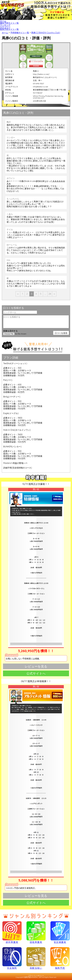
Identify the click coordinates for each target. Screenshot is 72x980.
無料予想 (60, 958)
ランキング (5, 25)
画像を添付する (10, 331)
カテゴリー (5, 27)
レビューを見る (36, 666)
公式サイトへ (36, 673)
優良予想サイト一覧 (9, 23)
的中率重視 (12, 932)
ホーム (3, 21)
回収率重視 (36, 932)
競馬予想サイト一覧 (9, 29)
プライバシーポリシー (36, 976)
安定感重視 (60, 932)
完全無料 (12, 958)
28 (50, 294)
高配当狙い (36, 958)
